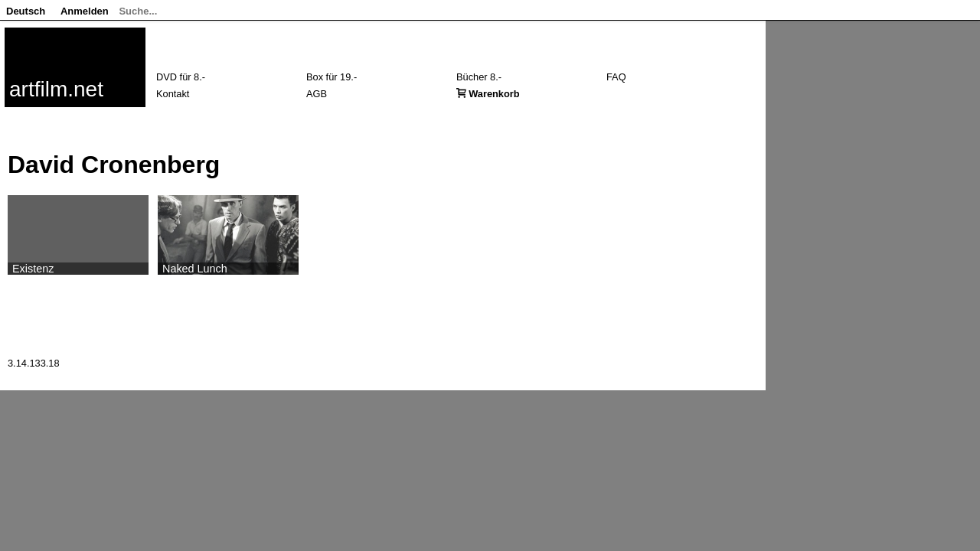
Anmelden (85, 11)
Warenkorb (494, 94)
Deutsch (26, 11)
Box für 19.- (332, 77)
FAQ (616, 77)
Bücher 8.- (479, 77)
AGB (317, 94)
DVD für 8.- (181, 77)
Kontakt (173, 94)
